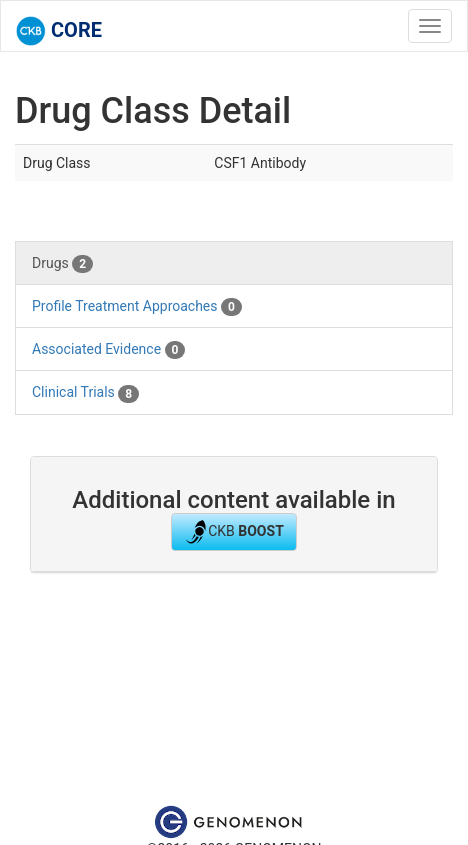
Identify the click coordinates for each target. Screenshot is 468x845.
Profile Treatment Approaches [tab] (137, 307)
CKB (234, 532)
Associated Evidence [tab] (108, 350)
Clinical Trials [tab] (85, 393)
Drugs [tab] (62, 264)
